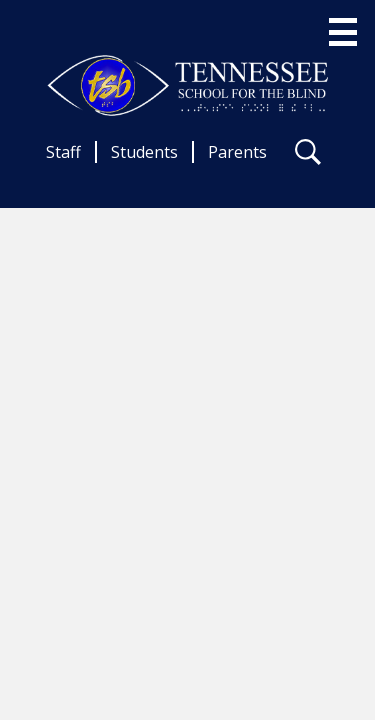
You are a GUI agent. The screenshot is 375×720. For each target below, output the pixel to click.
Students (144, 152)
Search (308, 156)
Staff (63, 152)
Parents (237, 152)
